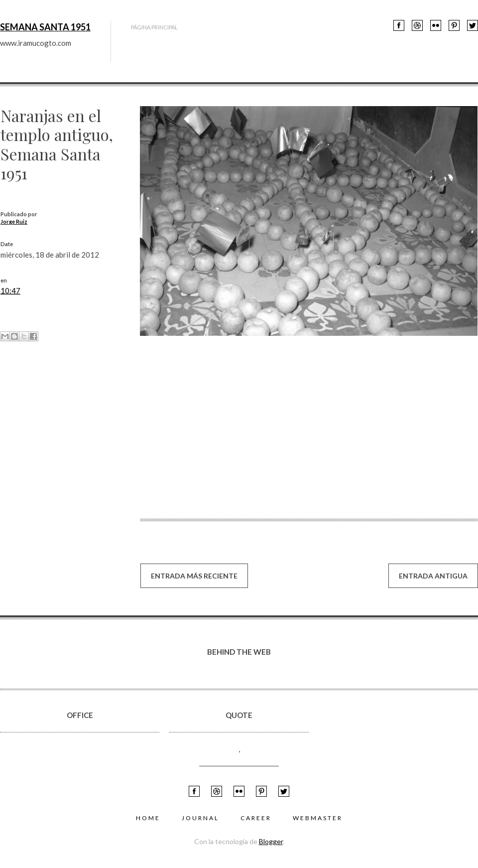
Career (256, 818)
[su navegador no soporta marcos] (224, 425)
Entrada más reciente (194, 576)
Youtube (417, 25)
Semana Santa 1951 (45, 27)
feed (454, 25)
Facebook (399, 25)
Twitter (473, 25)
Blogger (271, 841)
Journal (200, 818)
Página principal (154, 27)
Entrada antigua (433, 576)
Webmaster (318, 818)
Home (148, 818)
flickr (436, 25)
